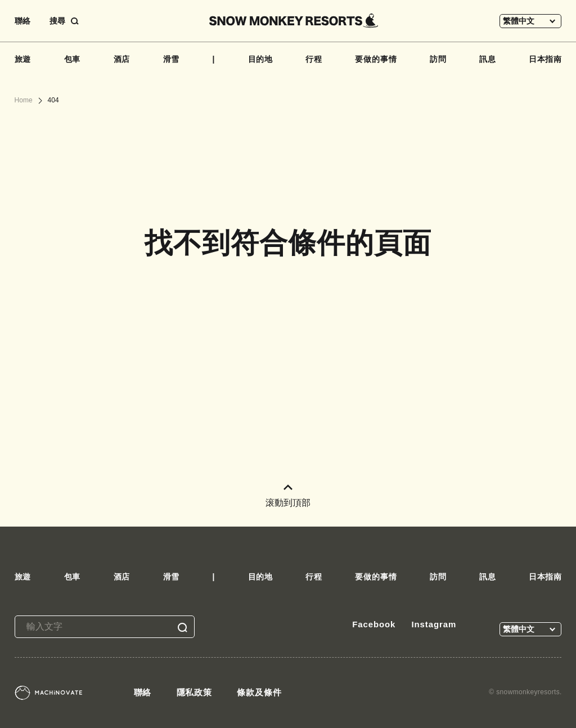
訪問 (438, 59)
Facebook (374, 624)
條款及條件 (259, 692)
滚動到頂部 (288, 496)
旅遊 (23, 59)
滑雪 (172, 59)
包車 (73, 59)
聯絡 (22, 21)
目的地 (261, 59)
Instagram (434, 624)
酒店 (122, 59)
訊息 (488, 59)
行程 (314, 59)
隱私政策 (195, 692)
